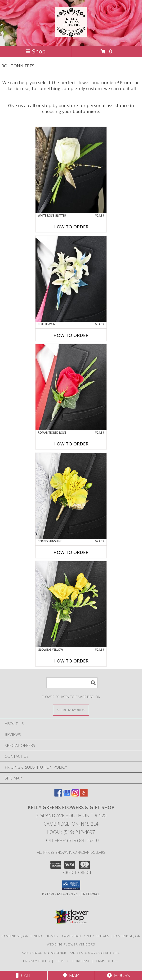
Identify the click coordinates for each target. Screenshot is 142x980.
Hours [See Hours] (118, 975)
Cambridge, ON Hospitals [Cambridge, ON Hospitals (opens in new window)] (86, 936)
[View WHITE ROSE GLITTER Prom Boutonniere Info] (71, 170)
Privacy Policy (37, 961)
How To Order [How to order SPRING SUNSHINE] (71, 552)
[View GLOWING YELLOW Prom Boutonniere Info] (71, 604)
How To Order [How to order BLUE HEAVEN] (71, 335)
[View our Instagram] (75, 795)
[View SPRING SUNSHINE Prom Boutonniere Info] (71, 496)
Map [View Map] (71, 975)
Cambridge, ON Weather (44, 953)
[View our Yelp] (84, 795)
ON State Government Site (95, 953)
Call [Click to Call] (24, 975)
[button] (71, 885)
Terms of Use (106, 961)
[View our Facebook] (58, 795)
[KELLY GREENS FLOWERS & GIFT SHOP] (71, 34)
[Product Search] (72, 683)
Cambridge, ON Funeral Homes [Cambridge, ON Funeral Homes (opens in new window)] (30, 936)
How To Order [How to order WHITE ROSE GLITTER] (71, 227)
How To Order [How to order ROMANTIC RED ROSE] (71, 444)
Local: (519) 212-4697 (71, 832)
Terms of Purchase (72, 961)
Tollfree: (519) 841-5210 (71, 840)
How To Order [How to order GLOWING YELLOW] (71, 661)
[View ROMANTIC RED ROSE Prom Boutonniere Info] (71, 387)
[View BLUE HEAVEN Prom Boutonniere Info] (71, 279)
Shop (35, 51)
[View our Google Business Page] (67, 795)
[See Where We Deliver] (71, 710)
